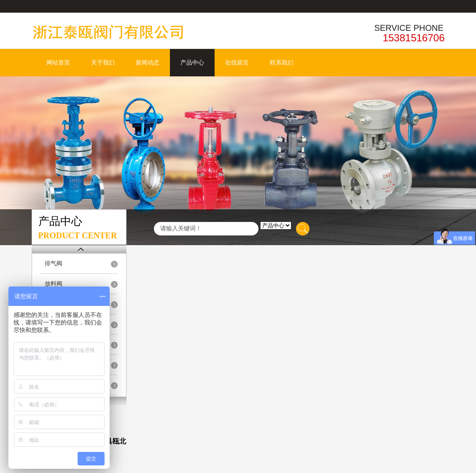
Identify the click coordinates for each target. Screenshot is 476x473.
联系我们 (282, 63)
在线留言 (237, 63)
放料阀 (54, 284)
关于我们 (103, 63)
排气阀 (54, 264)
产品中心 (192, 63)
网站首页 (58, 63)
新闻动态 (148, 63)
